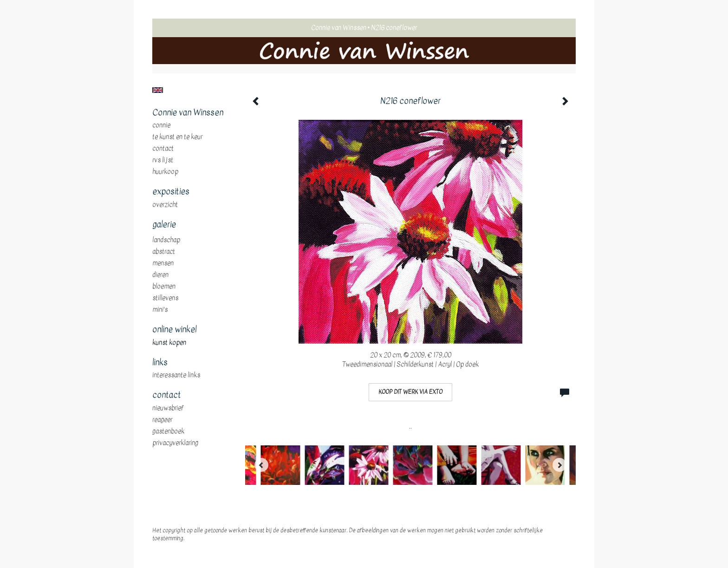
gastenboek (168, 431)
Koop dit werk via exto (410, 392)
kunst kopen (169, 343)
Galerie (164, 225)
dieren (160, 275)
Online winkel (174, 330)
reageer (162, 420)
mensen (163, 263)
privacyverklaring (175, 443)
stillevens (165, 298)
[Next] (559, 465)
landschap (166, 240)
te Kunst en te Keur (177, 137)
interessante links (176, 375)
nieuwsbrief (168, 408)
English (158, 90)
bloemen (164, 287)
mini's (160, 310)
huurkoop (165, 172)
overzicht (165, 205)
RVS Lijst (163, 160)
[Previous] (261, 465)
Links (160, 363)
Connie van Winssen (339, 28)
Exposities (171, 192)
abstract (164, 252)
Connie (161, 125)
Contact (163, 149)
